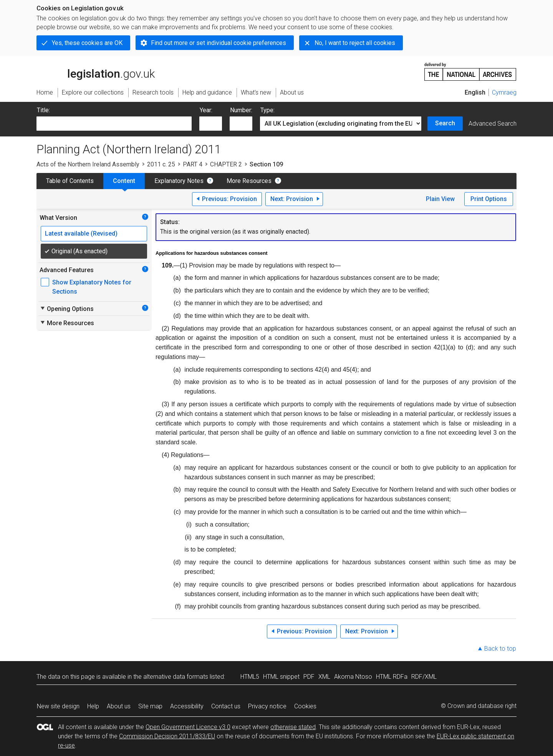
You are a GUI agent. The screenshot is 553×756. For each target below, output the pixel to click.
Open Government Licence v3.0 (188, 727)
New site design (58, 706)
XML (324, 677)
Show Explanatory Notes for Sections (92, 287)
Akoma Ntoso (353, 677)
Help (93, 706)
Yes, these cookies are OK (87, 43)
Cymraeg (504, 92)
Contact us (226, 706)
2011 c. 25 (161, 164)
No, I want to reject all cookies (355, 43)
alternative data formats (176, 677)
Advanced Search (493, 124)
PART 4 (193, 164)
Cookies (305, 706)
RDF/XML (424, 677)
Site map (150, 706)
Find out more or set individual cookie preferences (219, 43)
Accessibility (187, 706)
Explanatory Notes (179, 181)
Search (445, 123)
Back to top (500, 649)
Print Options (489, 199)
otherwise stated (293, 727)
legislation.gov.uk (96, 71)
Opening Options (67, 309)
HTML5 (250, 677)
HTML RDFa (392, 677)
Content (124, 181)
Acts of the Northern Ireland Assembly (88, 164)
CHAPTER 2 (226, 164)
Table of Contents (70, 181)
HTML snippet (281, 677)
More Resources (249, 181)
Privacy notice (267, 706)
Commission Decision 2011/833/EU (167, 736)
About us (119, 706)
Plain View (440, 199)
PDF (309, 677)
